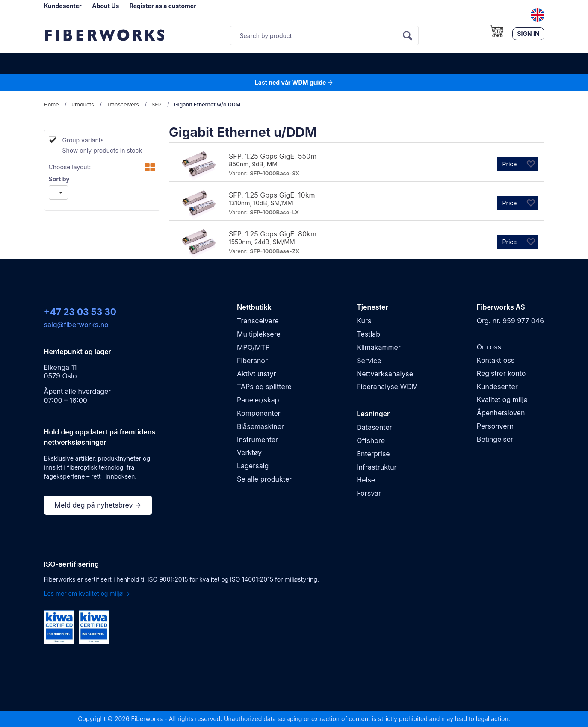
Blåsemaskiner (260, 426)
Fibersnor (252, 361)
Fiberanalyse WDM (387, 387)
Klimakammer (379, 347)
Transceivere (258, 321)
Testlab (368, 334)
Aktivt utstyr (256, 374)
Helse (366, 480)
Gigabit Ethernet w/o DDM (207, 105)
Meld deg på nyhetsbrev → (98, 505)
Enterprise (373, 454)
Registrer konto (501, 373)
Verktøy (249, 452)
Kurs (364, 321)
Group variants (82, 140)
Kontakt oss (496, 360)
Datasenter (374, 427)
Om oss (489, 347)
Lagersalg (253, 466)
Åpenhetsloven (501, 413)
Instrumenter (257, 440)
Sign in (528, 34)
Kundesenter (63, 6)
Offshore (371, 440)
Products (83, 105)
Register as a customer (163, 6)
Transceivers (123, 105)
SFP (156, 105)
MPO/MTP (253, 347)
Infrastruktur (377, 467)
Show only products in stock (102, 150)
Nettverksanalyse (385, 374)
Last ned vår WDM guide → (294, 82)
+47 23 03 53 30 (80, 312)
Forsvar (369, 493)
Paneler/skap (258, 400)
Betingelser (495, 439)
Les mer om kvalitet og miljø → (87, 593)
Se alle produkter (264, 479)
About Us (105, 6)
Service (369, 361)
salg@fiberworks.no (76, 325)
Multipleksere (259, 334)
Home (52, 105)
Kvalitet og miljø (502, 399)
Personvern (495, 426)
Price (510, 164)
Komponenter (259, 413)
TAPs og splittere (264, 387)
